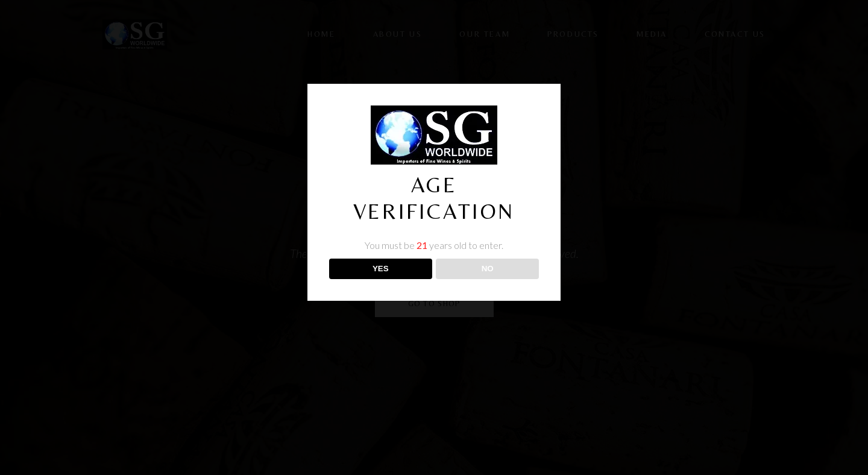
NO (488, 269)
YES (381, 269)
